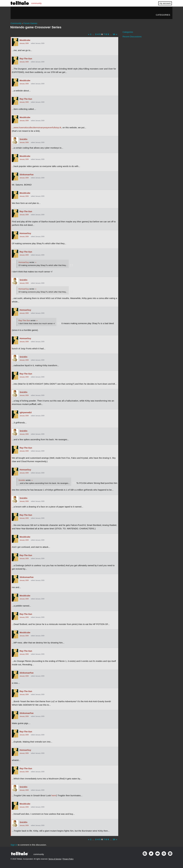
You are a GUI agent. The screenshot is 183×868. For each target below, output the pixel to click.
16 (114, 34)
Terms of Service (55, 859)
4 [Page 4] (98, 34)
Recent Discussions (132, 37)
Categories (163, 15)
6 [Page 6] (102, 34)
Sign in (14, 845)
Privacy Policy (68, 859)
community (36, 3)
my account (165, 3)
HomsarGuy (25, 233)
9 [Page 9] (108, 34)
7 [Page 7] (104, 34)
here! (54, 795)
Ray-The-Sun (26, 59)
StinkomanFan (27, 175)
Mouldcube (25, 40)
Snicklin (23, 139)
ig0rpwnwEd (26, 412)
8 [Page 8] (106, 34)
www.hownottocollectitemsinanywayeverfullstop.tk (38, 127)
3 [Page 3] (96, 34)
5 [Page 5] (100, 34)
